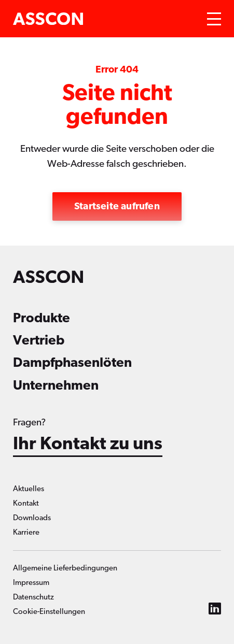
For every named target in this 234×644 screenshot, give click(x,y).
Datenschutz (33, 597)
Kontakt (26, 503)
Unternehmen (56, 385)
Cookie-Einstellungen (49, 612)
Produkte (42, 318)
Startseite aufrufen (117, 206)
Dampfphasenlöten (72, 363)
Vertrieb (39, 340)
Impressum (31, 583)
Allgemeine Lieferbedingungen (65, 568)
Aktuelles (29, 489)
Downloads (32, 518)
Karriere (26, 532)
